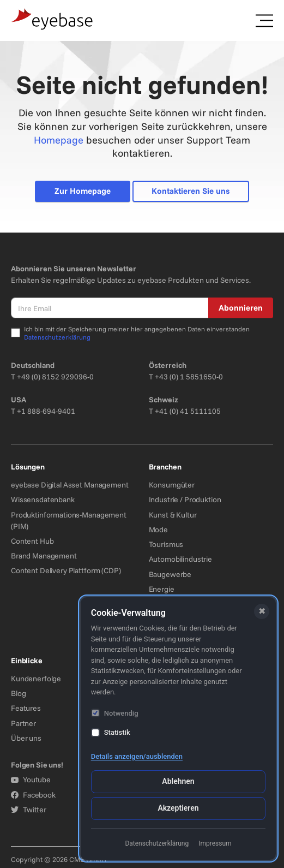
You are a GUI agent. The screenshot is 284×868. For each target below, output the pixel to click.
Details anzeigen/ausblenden (137, 756)
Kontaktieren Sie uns (191, 191)
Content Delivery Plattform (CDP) (66, 570)
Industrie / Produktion (185, 500)
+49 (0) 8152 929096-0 (55, 377)
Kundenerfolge (36, 679)
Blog (18, 693)
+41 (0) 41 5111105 (188, 411)
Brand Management (44, 556)
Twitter (29, 810)
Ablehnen (178, 781)
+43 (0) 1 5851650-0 (189, 377)
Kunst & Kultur (173, 515)
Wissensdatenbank (43, 500)
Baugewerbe (170, 574)
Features (26, 708)
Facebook (33, 795)
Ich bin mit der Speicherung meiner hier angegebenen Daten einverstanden (137, 333)
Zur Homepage (83, 191)
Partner (23, 723)
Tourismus (166, 544)
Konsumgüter (172, 485)
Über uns (26, 738)
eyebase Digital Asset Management (70, 485)
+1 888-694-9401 (46, 411)
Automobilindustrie (180, 559)
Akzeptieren (178, 808)
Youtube (31, 780)
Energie (162, 589)
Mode (158, 530)
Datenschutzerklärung (57, 337)
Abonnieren (241, 308)
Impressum (215, 843)
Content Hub (32, 541)
